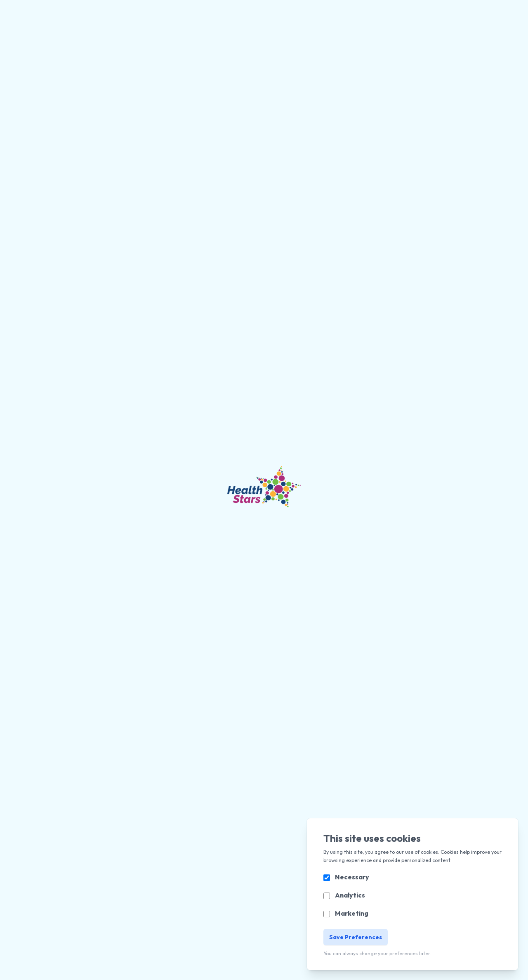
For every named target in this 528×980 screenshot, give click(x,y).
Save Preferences (356, 937)
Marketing (352, 913)
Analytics (350, 895)
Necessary (352, 877)
